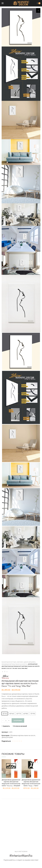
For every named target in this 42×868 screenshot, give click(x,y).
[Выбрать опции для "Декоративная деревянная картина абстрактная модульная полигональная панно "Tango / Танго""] (24, 776)
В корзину (18, 720)
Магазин (20, 662)
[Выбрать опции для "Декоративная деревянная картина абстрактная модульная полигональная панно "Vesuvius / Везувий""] (4, 776)
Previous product (3, 672)
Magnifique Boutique (9, 662)
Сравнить (6, 726)
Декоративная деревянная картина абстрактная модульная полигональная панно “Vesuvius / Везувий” (11, 783)
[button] (5, 714)
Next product (7, 672)
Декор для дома (30, 662)
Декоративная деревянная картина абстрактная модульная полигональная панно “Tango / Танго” (31, 783)
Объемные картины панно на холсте (14, 664)
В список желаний (20, 726)
